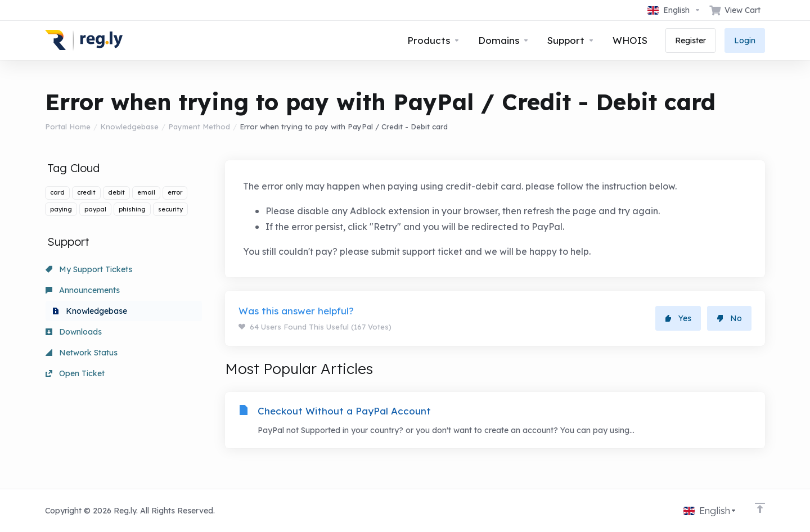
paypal (95, 209)
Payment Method (199, 127)
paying (61, 209)
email (146, 192)
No (729, 318)
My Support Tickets (89, 269)
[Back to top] (760, 508)
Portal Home (68, 127)
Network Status (82, 353)
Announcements (83, 290)
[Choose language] (674, 10)
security (170, 209)
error (175, 192)
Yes (678, 318)
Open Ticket (75, 373)
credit (86, 192)
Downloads (74, 332)
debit (116, 192)
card (57, 192)
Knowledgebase (129, 127)
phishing (132, 209)
